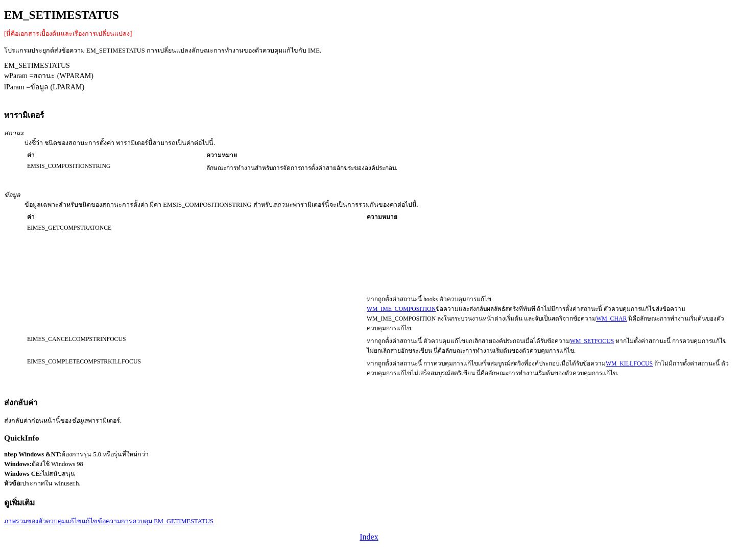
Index (369, 537)
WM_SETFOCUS (592, 341)
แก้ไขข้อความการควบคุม (117, 521)
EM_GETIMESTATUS (184, 521)
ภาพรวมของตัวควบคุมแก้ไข (43, 521)
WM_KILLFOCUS (629, 364)
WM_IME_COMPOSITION (401, 309)
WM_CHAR (611, 319)
